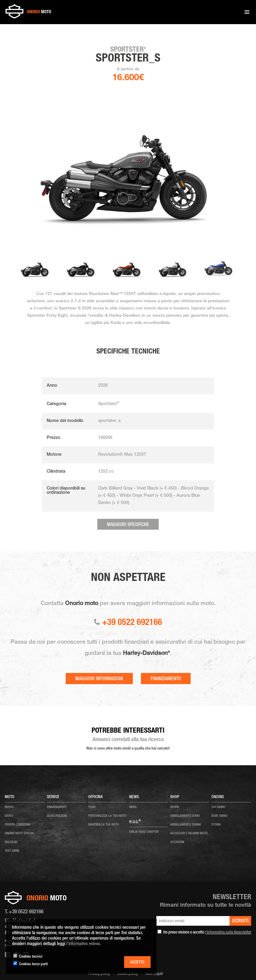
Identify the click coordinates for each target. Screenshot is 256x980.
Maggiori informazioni (99, 679)
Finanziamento (166, 679)
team (92, 807)
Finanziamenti (57, 807)
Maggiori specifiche (128, 525)
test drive (12, 851)
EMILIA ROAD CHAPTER (144, 832)
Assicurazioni (57, 816)
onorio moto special (20, 834)
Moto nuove (31, 30)
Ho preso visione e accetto (207, 933)
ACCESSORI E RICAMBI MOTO (189, 834)
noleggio (11, 842)
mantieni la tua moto (104, 825)
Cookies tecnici (31, 957)
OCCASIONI (177, 842)
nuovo (9, 807)
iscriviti (240, 921)
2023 (44, 30)
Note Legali (154, 974)
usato (9, 816)
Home (18, 30)
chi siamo (218, 807)
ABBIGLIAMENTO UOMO (185, 816)
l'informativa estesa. (84, 944)
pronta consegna (17, 825)
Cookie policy (128, 974)
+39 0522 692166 (128, 623)
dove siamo (219, 816)
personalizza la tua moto (107, 816)
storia (216, 825)
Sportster (58, 30)
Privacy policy (99, 974)
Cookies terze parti (33, 964)
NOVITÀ (175, 807)
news (133, 807)
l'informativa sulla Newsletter (228, 933)
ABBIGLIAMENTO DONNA (186, 825)
